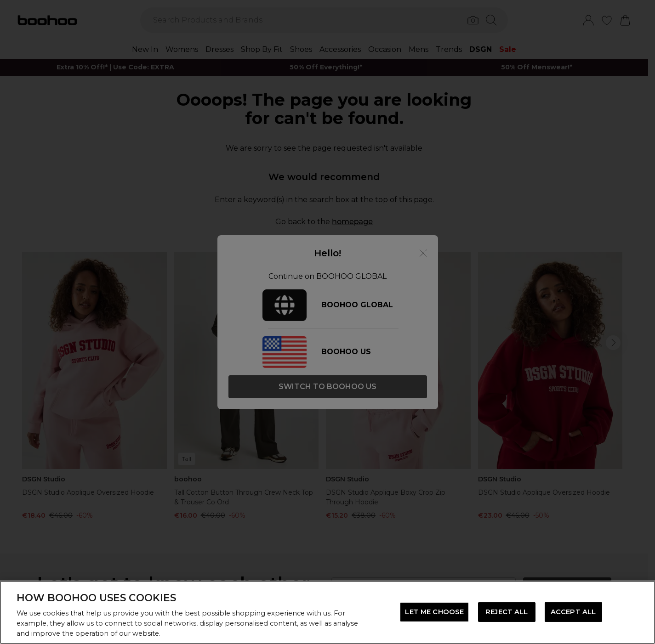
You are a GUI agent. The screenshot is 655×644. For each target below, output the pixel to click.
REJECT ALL (507, 612)
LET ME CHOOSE (434, 612)
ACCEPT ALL (573, 612)
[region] (327, 612)
